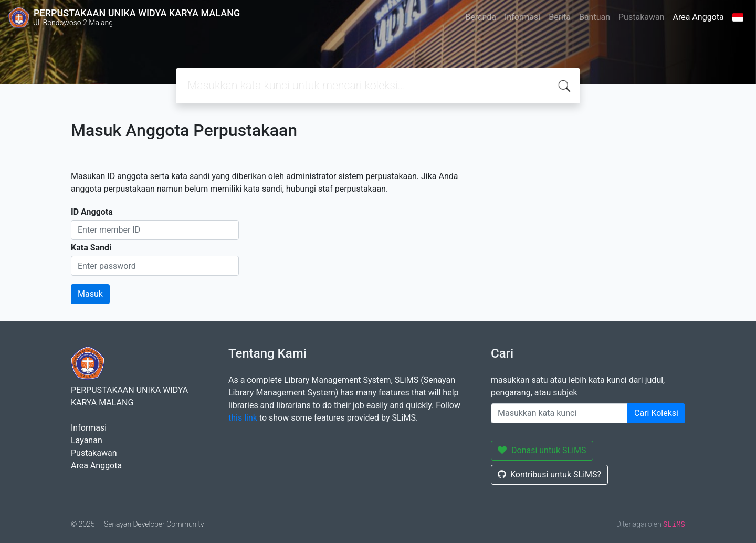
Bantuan (595, 17)
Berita (560, 17)
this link (243, 418)
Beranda (481, 17)
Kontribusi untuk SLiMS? (549, 474)
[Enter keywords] (559, 413)
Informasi (522, 17)
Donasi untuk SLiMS (542, 450)
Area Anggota (699, 17)
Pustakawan (641, 17)
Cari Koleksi (656, 413)
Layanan (87, 440)
